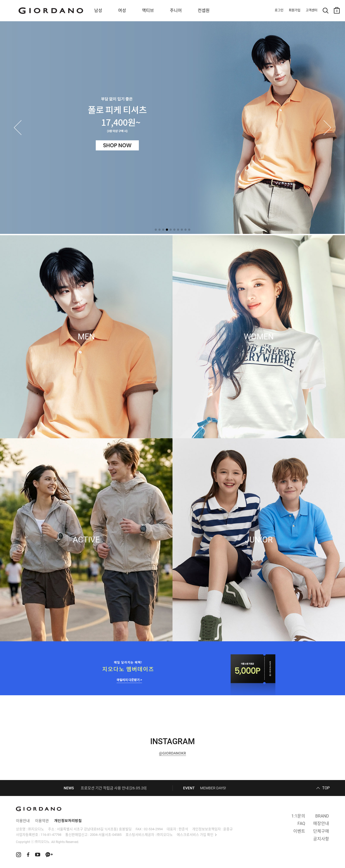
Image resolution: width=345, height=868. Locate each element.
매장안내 (321, 823)
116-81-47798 (51, 835)
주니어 (176, 10)
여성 (122, 10)
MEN (86, 337)
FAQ (301, 823)
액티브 (148, 10)
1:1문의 (298, 816)
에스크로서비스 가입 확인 (195, 835)
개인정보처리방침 (68, 821)
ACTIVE (86, 540)
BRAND (322, 816)
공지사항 (321, 839)
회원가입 (295, 10)
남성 (98, 10)
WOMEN (259, 337)
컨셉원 (204, 10)
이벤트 (299, 831)
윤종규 (228, 829)
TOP (326, 788)
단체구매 (321, 831)
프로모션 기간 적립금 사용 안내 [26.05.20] (114, 788)
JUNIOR (259, 540)
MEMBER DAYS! (213, 788)
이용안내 (23, 821)
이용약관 (42, 821)
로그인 (279, 10)
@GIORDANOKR (172, 753)
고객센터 (312, 10)
